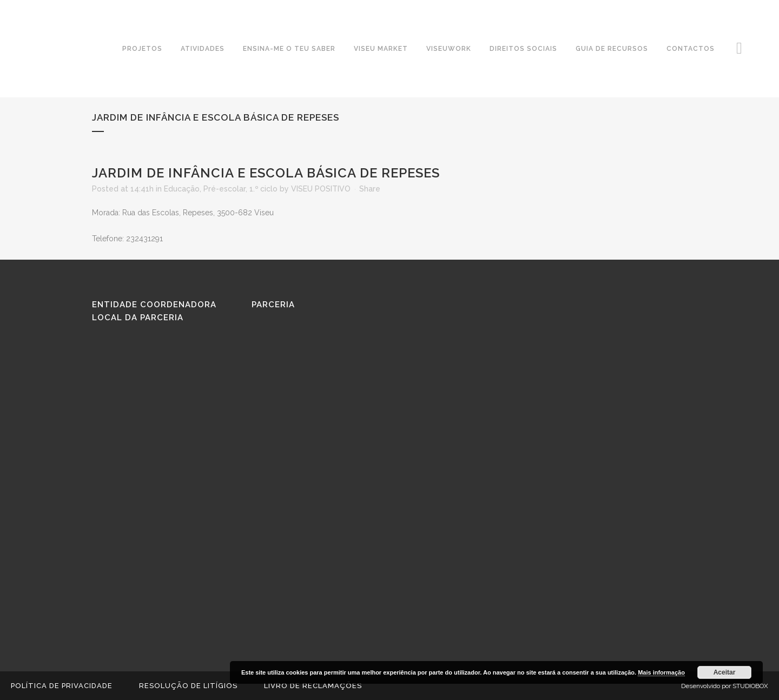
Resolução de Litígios (188, 686)
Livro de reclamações (313, 686)
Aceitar (725, 672)
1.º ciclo (263, 189)
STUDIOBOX (750, 686)
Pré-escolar (225, 189)
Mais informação (661, 672)
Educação (182, 189)
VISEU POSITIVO (321, 189)
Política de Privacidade (62, 686)
